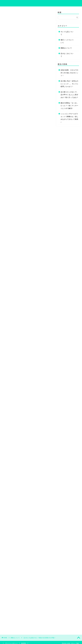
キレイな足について (67, 33)
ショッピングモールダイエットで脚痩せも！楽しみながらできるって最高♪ (69, 118)
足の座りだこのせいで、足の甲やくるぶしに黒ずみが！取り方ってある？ (69, 95)
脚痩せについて (8, 13)
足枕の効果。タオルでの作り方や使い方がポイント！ (69, 73)
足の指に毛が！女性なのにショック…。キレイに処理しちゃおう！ (69, 84)
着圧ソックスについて (67, 41)
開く (31, 113)
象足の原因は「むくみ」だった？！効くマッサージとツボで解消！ (69, 106)
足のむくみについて (67, 55)
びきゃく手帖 (41, 3)
